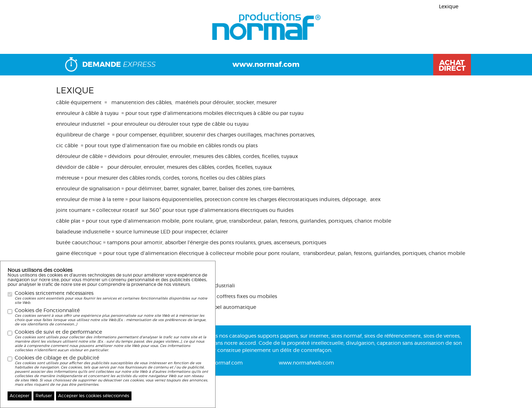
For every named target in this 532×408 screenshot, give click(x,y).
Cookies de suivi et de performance (111, 341)
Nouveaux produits (441, 29)
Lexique (449, 7)
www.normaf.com (266, 65)
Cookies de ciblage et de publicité (111, 371)
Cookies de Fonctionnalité (111, 317)
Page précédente (88, 29)
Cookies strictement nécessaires (111, 298)
